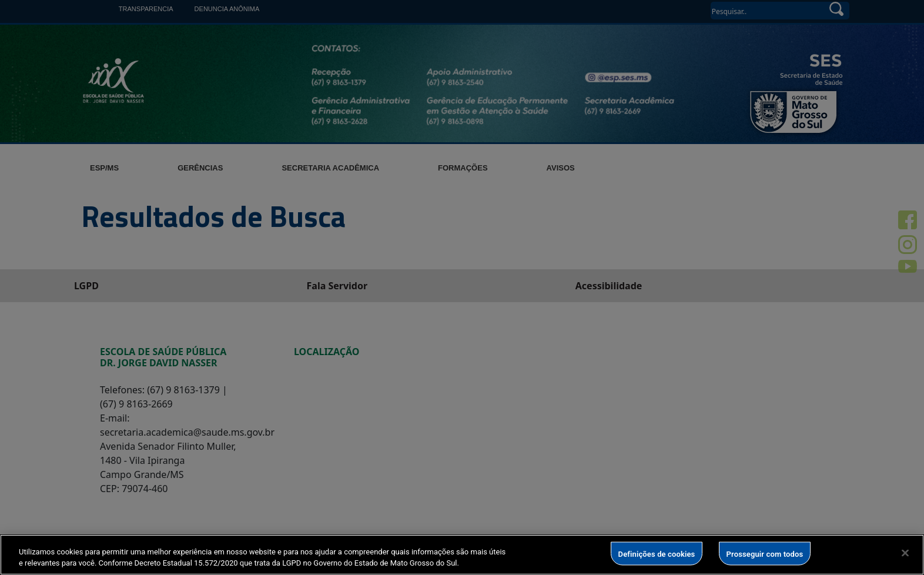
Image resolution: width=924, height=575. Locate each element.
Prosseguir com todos (765, 554)
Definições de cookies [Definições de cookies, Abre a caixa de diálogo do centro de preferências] (657, 554)
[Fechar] (905, 553)
